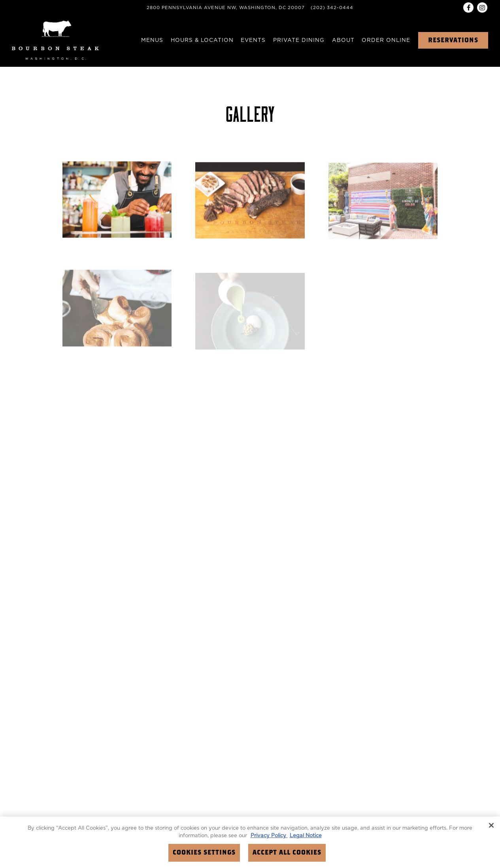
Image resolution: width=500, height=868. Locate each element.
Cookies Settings (204, 853)
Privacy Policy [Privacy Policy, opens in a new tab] (269, 836)
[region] (250, 842)
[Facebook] (468, 8)
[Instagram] (482, 8)
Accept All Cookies (287, 853)
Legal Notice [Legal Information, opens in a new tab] (306, 836)
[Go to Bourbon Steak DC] (226, 8)
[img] (117, 200)
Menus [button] (152, 40)
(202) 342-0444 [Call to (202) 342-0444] (332, 8)
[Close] (491, 825)
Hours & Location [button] (202, 40)
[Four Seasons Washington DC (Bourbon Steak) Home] (55, 40)
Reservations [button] (453, 40)
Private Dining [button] (299, 40)
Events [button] (253, 40)
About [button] (343, 40)
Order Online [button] (386, 40)
